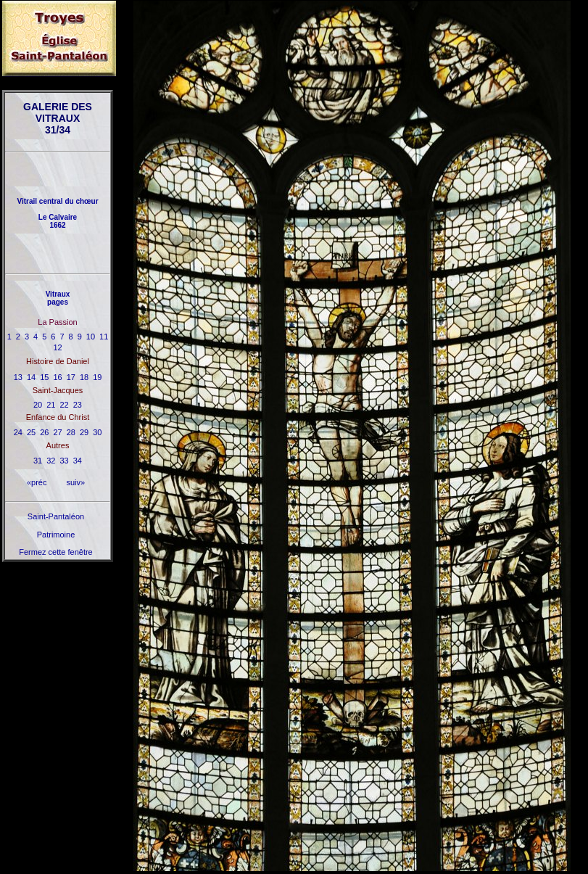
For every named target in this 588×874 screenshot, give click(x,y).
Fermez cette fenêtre (56, 552)
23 (78, 405)
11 (104, 337)
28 (71, 432)
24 (18, 432)
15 (44, 377)
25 (31, 432)
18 (84, 377)
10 (91, 337)
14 (31, 377)
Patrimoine (56, 535)
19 (97, 377)
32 (51, 461)
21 (51, 405)
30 (97, 432)
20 (38, 405)
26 (44, 432)
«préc (37, 482)
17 (71, 377)
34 (78, 461)
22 (65, 405)
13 (18, 377)
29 (84, 432)
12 (57, 347)
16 (57, 377)
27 (57, 432)
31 (38, 461)
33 (65, 461)
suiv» (75, 482)
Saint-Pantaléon (56, 516)
